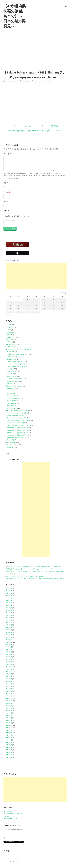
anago (36, 81)
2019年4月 (9, 745)
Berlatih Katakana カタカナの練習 (17, 418)
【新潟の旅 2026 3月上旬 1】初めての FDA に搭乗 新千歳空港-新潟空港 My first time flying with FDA (35, 579)
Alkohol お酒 (11, 352)
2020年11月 (9, 698)
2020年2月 (9, 720)
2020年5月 (9, 713)
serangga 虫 (10, 384)
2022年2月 (9, 662)
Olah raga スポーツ (11, 344)
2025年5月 (9, 600)
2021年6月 (9, 681)
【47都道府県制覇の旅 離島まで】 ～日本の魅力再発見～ (15, 16)
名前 (6, 183)
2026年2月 (9, 593)
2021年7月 (9, 679)
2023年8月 (9, 627)
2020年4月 (9, 715)
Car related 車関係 (12, 357)
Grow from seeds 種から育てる (16, 362)
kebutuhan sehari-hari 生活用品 (16, 366)
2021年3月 (9, 689)
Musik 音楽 (9, 342)
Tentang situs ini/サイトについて (13, 814)
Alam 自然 (9, 325)
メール (7, 192)
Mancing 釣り (11, 447)
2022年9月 (9, 645)
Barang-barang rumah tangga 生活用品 (18, 354)
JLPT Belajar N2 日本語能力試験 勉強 (18, 430)
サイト (6, 201)
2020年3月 (9, 718)
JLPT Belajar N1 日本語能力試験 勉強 (18, 428)
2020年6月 (9, 711)
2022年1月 (9, 664)
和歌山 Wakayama (12, 403)
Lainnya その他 (10, 340)
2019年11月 (9, 728)
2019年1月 (9, 752)
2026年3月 (9, 591)
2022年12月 (9, 640)
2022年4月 (9, 657)
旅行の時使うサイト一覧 (10, 819)
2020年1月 (9, 723)
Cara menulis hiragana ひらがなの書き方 (19, 420)
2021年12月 (9, 667)
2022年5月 (9, 654)
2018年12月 (9, 755)
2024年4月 (9, 613)
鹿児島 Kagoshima (12, 408)
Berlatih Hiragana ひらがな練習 (16, 415)
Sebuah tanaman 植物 (13, 381)
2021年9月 (9, 674)
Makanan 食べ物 (26, 81)
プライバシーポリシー (10, 816)
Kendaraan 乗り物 (11, 337)
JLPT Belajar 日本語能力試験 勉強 (17, 437)
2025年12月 (9, 598)
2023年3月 (9, 637)
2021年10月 (9, 671)
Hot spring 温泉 (11, 388)
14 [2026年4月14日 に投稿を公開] (19, 306)
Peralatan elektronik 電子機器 (15, 379)
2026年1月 (9, 596)
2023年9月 (9, 625)
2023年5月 (9, 632)
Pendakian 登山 (10, 347)
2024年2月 (9, 618)
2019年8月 (9, 735)
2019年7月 (9, 738)
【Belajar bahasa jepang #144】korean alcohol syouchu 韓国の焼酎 (36, 126)
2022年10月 (9, 642)
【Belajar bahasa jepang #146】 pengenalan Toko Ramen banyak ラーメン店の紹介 (34, 131)
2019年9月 (9, 733)
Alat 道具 (8, 330)
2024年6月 (9, 610)
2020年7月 (9, 708)
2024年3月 (9, 615)
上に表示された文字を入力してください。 (17, 216)
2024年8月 (9, 605)
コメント (7, 154)
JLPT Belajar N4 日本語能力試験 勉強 (18, 435)
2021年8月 (9, 676)
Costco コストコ (12, 359)
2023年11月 (9, 620)
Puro (20, 862)
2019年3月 (9, 747)
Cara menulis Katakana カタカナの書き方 (19, 425)
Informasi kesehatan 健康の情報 (17, 364)
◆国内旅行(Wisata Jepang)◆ (14, 386)
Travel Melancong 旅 (13, 398)
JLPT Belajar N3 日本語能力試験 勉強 (18, 433)
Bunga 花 (8, 335)
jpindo (17, 81)
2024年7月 (9, 608)
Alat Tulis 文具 (10, 327)
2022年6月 (9, 652)
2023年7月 (9, 630)
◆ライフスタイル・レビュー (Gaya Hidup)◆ (19, 349)
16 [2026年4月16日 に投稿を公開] (36, 306)
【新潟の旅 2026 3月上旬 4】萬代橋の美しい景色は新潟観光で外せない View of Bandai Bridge (33, 567)
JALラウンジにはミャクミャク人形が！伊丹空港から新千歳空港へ (25, 576)
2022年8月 (9, 647)
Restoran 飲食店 (12, 396)
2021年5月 (9, 684)
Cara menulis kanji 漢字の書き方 (16, 423)
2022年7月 (9, 649)
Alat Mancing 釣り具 (13, 445)
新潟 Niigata (10, 406)
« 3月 (7, 315)
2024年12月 (9, 603)
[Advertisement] (35, 51)
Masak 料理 (10, 374)
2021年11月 (9, 669)
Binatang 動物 (10, 332)
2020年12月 (9, 696)
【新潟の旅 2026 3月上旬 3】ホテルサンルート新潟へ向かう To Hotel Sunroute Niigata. (31, 569)
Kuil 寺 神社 (11, 393)
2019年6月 (9, 740)
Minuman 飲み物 (12, 376)
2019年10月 (9, 730)
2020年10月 (9, 701)
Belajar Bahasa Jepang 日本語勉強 (17, 413)
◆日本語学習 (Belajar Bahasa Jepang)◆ (17, 411)
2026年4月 (9, 588)
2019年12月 (9, 725)
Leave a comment (46, 81)
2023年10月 (9, 622)
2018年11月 (9, 757)
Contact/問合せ (8, 811)
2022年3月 (9, 659)
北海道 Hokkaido (12, 401)
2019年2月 (9, 750)
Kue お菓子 (10, 369)
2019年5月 (9, 742)
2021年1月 (9, 694)
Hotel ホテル (11, 391)
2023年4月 (9, 635)
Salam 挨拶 (11, 440)
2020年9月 (9, 703)
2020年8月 (9, 706)
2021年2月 (9, 691)
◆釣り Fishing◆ (11, 442)
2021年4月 (9, 686)
